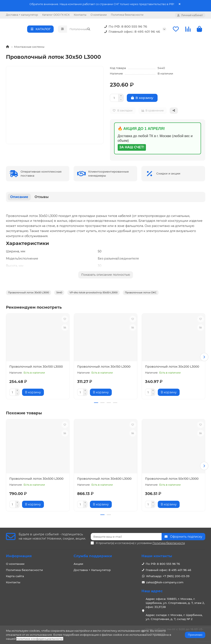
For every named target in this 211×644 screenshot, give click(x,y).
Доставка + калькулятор (22, 15)
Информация (19, 554)
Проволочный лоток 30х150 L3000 (104, 368)
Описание (19, 198)
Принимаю (195, 635)
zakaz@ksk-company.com (165, 580)
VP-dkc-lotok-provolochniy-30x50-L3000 (94, 294)
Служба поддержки (93, 554)
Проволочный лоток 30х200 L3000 (172, 368)
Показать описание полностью (106, 276)
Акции (78, 562)
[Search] (80, 30)
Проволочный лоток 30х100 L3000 (36, 368)
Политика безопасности (127, 15)
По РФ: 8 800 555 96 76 (125, 27)
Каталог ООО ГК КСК (56, 15)
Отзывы (42, 198)
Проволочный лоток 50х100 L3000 (172, 478)
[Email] (126, 534)
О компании (99, 15)
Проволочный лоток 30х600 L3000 (104, 478)
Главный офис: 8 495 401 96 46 (131, 32)
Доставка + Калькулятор (92, 568)
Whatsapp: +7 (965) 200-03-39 (168, 574)
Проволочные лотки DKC (141, 294)
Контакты (80, 15)
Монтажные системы (29, 48)
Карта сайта (15, 574)
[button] (204, 357)
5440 (59, 294)
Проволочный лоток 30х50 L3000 (29, 294)
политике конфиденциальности (39, 639)
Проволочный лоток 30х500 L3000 (36, 478)
